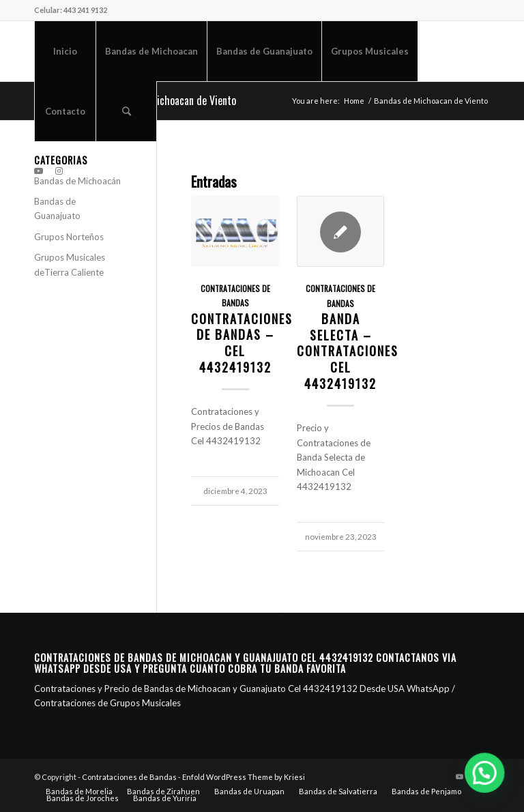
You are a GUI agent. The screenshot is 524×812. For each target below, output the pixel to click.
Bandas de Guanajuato (57, 208)
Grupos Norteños (69, 237)
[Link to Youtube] (38, 171)
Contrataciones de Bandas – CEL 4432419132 (242, 343)
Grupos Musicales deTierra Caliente (70, 264)
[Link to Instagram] (59, 171)
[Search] (126, 111)
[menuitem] (65, 51)
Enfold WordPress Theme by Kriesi (244, 777)
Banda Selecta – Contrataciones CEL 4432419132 (348, 351)
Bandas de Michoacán (77, 181)
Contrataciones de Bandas (129, 777)
